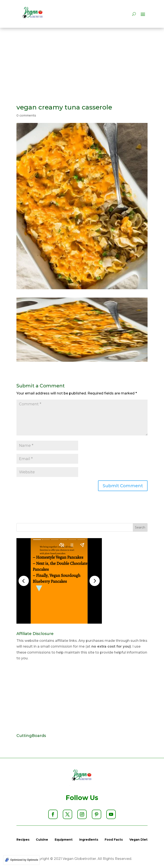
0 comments (26, 115)
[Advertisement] (82, 60)
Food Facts (114, 840)
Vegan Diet (138, 840)
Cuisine (42, 840)
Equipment (64, 840)
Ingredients (89, 840)
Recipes (23, 840)
